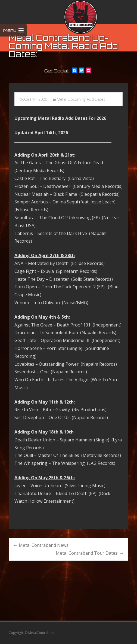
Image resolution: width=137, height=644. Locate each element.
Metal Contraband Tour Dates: (90, 553)
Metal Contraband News (41, 545)
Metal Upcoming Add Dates (81, 99)
